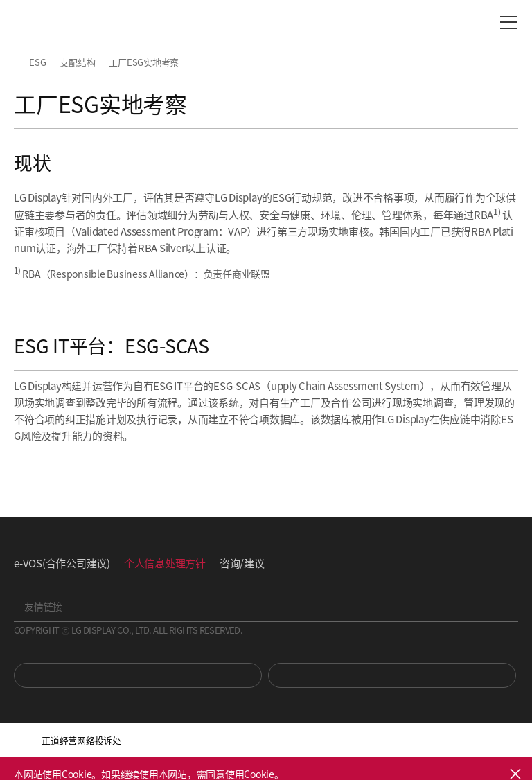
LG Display (72, 23)
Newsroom (392, 675)
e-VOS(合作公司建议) (62, 563)
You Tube (138, 675)
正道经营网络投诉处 (81, 740)
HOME (19, 62)
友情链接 (43, 606)
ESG (37, 62)
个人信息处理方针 (165, 563)
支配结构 (77, 62)
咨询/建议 (242, 563)
